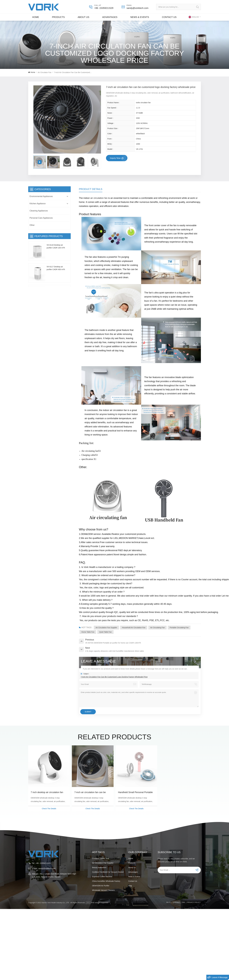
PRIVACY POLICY (194, 902)
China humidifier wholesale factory (106, 881)
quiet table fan (105, 632)
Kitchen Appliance (38, 204)
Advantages (110, 17)
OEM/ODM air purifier (101, 886)
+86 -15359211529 (104, 8)
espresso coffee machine (102, 877)
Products (58, 17)
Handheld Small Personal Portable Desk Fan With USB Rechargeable (136, 792)
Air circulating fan (157, 628)
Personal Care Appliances (41, 218)
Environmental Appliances (41, 196)
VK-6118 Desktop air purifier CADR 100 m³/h (56, 246)
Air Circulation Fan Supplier (106, 628)
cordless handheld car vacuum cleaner (108, 872)
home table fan (88, 632)
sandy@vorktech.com (137, 8)
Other (32, 225)
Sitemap (176, 902)
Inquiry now (116, 158)
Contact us (169, 17)
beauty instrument (99, 867)
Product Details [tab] (91, 189)
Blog (130, 886)
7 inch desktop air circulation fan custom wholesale (47, 792)
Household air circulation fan (134, 628)
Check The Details (49, 809)
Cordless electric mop (101, 858)
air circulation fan (99, 198)
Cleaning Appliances (39, 211)
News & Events (140, 17)
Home (36, 17)
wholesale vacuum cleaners (103, 890)
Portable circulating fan (179, 628)
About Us (83, 17)
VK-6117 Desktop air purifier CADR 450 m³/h (56, 268)
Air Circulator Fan (45, 72)
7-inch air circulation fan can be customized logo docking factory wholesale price (90, 792)
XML (184, 902)
